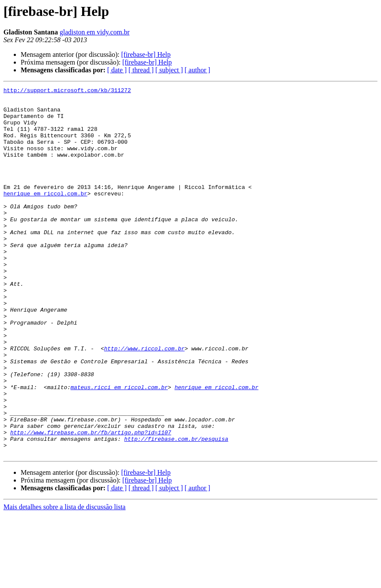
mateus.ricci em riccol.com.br (119, 448)
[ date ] (117, 70)
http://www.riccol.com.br (144, 401)
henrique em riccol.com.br (45, 215)
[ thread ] (141, 70)
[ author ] (197, 70)
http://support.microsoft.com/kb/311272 (67, 91)
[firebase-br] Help (146, 54)
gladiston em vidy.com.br (95, 32)
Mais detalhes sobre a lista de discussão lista (65, 580)
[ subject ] (169, 70)
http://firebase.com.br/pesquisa (176, 510)
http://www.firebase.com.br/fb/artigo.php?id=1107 (91, 502)
